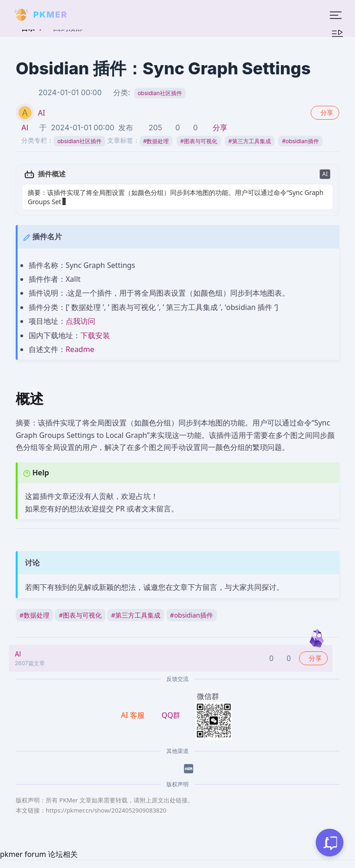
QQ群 (171, 715)
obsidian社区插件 (160, 93)
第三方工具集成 (250, 141)
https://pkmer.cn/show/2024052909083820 (106, 810)
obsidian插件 (300, 141)
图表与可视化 (199, 141)
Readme (80, 349)
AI (42, 113)
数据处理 (156, 141)
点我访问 (80, 321)
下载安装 (95, 335)
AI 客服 (134, 715)
